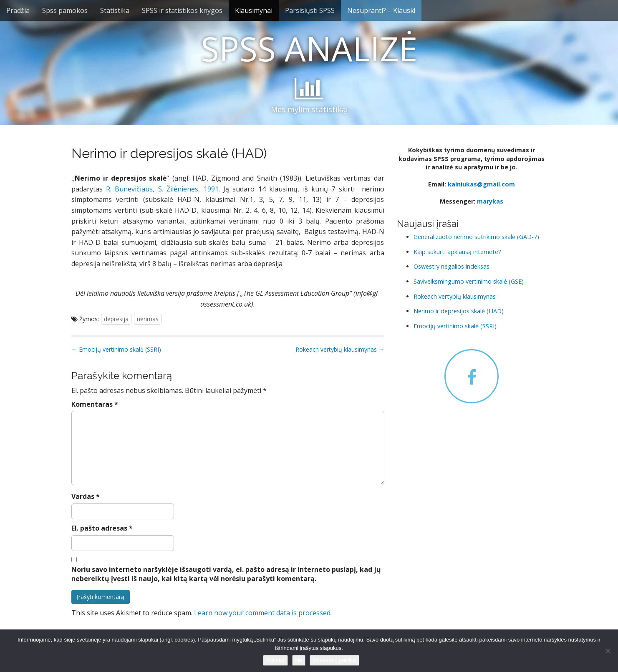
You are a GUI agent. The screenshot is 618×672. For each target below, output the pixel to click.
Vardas (86, 496)
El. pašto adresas (102, 528)
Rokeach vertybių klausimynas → (340, 349)
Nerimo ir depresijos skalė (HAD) (459, 311)
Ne (299, 660)
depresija (116, 319)
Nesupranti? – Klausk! (381, 10)
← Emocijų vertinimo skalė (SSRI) (116, 349)
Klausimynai (254, 10)
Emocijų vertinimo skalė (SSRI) (455, 326)
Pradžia (18, 10)
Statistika (115, 10)
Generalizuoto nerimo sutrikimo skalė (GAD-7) (476, 237)
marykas (490, 201)
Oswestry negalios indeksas (452, 266)
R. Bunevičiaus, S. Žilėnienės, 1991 (162, 189)
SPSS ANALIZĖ (309, 48)
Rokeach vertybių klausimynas (455, 296)
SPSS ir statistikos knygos (182, 10)
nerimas (148, 319)
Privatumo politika (334, 660)
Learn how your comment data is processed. (263, 613)
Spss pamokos (65, 10)
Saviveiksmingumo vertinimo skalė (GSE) (469, 281)
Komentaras (95, 404)
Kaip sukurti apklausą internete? (457, 252)
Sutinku (275, 660)
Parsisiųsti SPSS (310, 10)
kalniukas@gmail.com (481, 184)
